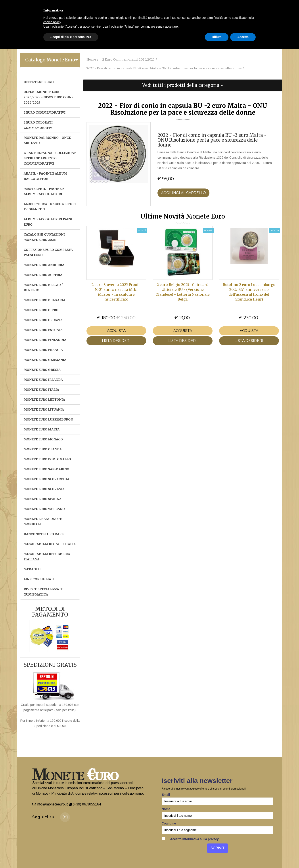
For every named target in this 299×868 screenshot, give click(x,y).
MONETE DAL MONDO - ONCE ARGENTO (47, 140)
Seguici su (43, 817)
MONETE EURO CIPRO (41, 310)
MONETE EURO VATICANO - (45, 509)
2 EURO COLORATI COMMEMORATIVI (39, 125)
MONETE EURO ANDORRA (44, 265)
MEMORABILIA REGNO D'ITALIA (50, 544)
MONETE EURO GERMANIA (45, 360)
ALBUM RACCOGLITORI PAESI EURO (48, 222)
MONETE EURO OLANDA (43, 449)
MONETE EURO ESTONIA (43, 330)
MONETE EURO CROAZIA (43, 320)
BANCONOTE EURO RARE (44, 534)
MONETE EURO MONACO (43, 439)
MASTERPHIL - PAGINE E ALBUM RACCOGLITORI (44, 191)
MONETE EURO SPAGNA (43, 499)
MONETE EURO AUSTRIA (43, 275)
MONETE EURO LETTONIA (44, 400)
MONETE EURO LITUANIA (44, 409)
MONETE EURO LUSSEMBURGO (48, 419)
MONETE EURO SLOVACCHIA (46, 479)
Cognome (169, 823)
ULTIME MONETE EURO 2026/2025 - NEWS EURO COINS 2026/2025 (49, 97)
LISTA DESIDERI (116, 341)
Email (166, 795)
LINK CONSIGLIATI (39, 579)
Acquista (116, 331)
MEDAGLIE (33, 569)
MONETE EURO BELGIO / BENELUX (43, 287)
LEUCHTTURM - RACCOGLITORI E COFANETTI (50, 207)
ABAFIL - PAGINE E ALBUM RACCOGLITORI (45, 176)
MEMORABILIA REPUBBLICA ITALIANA (47, 557)
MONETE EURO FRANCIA (43, 350)
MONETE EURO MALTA (42, 429)
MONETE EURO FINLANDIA (45, 340)
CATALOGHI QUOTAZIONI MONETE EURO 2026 (44, 237)
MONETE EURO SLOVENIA (44, 489)
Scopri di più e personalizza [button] (71, 37)
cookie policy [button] (52, 22)
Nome (166, 809)
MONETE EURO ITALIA (41, 390)
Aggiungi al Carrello (183, 193)
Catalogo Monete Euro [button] (50, 60)
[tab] (50, 60)
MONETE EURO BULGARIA (44, 300)
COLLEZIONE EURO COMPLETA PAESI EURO (48, 252)
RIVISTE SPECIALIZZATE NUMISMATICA (43, 592)
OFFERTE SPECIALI (39, 82)
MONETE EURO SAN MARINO (46, 469)
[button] (183, 85)
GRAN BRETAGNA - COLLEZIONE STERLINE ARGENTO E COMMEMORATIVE (50, 158)
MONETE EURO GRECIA (42, 370)
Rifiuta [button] (217, 37)
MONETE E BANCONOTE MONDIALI (43, 522)
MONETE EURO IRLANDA (43, 380)
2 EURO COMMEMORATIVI (45, 112)
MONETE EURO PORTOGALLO (47, 459)
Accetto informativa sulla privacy (190, 839)
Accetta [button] (243, 37)
